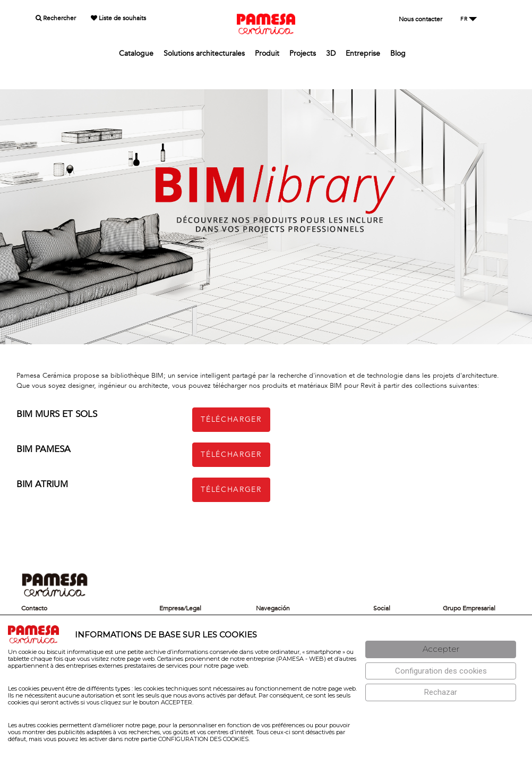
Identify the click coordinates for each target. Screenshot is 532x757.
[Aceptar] (441, 649)
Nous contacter (421, 19)
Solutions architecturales (204, 53)
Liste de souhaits (118, 18)
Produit (267, 53)
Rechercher (56, 18)
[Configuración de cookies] (441, 671)
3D (331, 53)
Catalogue (136, 53)
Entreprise (363, 53)
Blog (398, 53)
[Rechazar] (441, 692)
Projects (303, 53)
